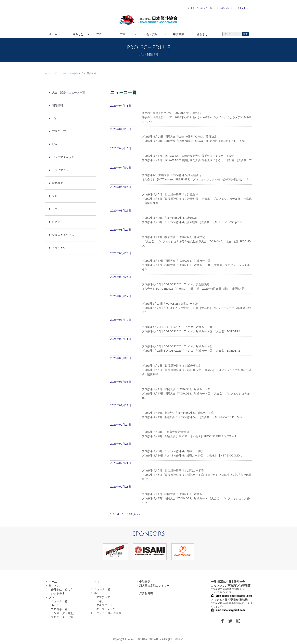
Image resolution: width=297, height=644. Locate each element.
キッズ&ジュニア (107, 609)
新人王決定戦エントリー (154, 585)
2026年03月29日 (181, 218)
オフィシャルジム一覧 (201, 8)
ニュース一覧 (59, 601)
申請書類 (179, 34)
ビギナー (58, 144)
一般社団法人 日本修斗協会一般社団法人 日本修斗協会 (148, 20)
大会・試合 (150, 34)
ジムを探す (58, 593)
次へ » (137, 514)
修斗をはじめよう (62, 589)
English (244, 8)
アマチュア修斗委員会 (108, 613)
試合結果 (58, 183)
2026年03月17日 (181, 306)
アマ (123, 34)
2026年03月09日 (181, 368)
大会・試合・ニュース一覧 (69, 92)
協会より (202, 34)
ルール (55, 605)
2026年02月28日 (181, 413)
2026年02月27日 (181, 432)
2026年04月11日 (181, 115)
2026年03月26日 (181, 284)
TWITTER (230, 621)
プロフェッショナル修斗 (66, 73)
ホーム (53, 34)
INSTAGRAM (238, 621)
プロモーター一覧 (62, 617)
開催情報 (58, 105)
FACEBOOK (222, 621)
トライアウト (60, 170)
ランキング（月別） (63, 613)
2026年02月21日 (181, 473)
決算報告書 (146, 593)
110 (130, 514)
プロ (99, 34)
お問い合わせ (226, 8)
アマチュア (59, 131)
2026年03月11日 (181, 346)
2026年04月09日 (181, 175)
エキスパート (105, 605)
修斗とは (78, 34)
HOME (48, 73)
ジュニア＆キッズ (63, 157)
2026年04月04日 (181, 197)
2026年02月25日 (181, 451)
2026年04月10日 (181, 137)
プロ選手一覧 (59, 609)
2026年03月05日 (181, 391)
